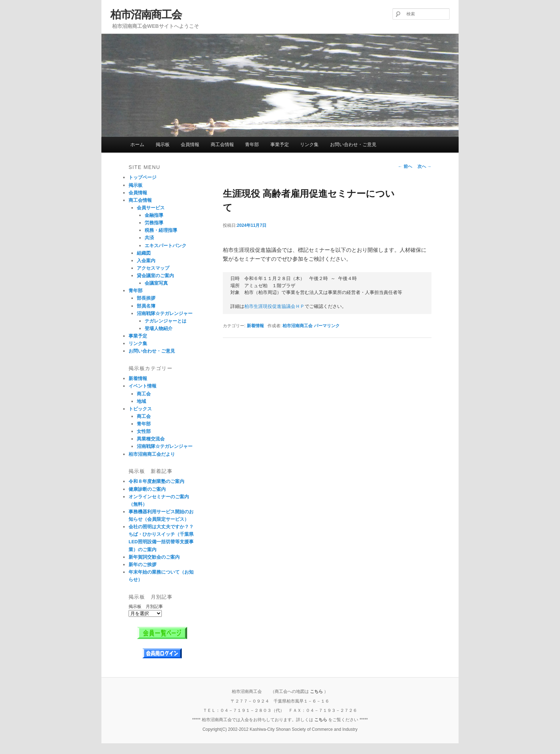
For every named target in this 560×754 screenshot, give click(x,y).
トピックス (140, 409)
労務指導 (154, 223)
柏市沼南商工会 (146, 14)
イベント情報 (142, 386)
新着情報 (255, 326)
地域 (141, 401)
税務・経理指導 (161, 230)
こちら (316, 691)
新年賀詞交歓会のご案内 (154, 557)
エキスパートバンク (166, 246)
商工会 (144, 394)
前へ (405, 166)
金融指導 (154, 215)
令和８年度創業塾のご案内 (156, 481)
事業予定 (280, 144)
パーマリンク (327, 326)
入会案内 (146, 261)
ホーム (137, 144)
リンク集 (309, 144)
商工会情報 (222, 144)
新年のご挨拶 (142, 565)
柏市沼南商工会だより (152, 454)
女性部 (144, 431)
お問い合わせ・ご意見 (353, 144)
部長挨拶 (146, 298)
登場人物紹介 (159, 328)
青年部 (252, 144)
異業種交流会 (151, 439)
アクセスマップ (153, 268)
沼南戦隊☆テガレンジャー (165, 313)
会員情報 (190, 144)
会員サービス (151, 208)
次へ (424, 166)
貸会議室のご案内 (155, 276)
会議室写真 (156, 283)
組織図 (144, 253)
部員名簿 (146, 306)
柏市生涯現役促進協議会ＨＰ (274, 307)
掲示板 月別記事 (146, 606)
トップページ (142, 177)
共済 (149, 238)
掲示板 (163, 144)
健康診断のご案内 (147, 489)
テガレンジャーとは (166, 321)
